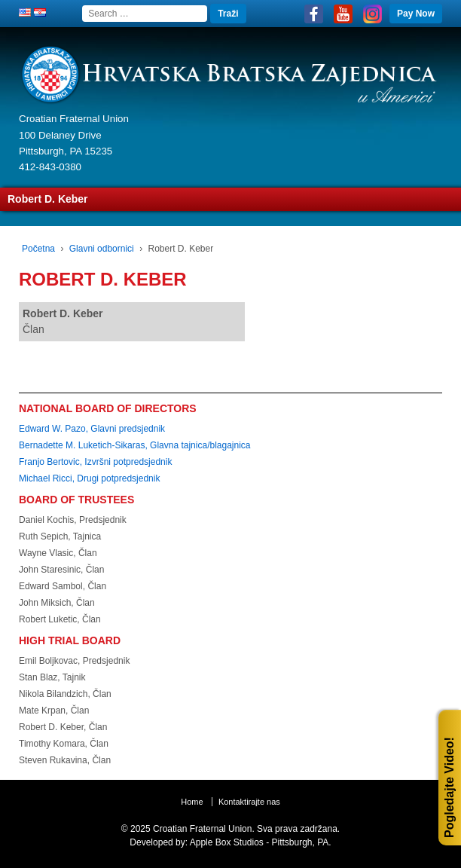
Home (192, 802)
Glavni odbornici (102, 249)
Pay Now (416, 14)
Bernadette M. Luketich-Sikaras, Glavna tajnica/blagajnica (135, 445)
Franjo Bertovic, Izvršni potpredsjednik (95, 462)
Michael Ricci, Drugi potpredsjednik (89, 478)
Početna (38, 249)
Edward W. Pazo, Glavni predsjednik (92, 429)
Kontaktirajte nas (249, 802)
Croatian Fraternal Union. (203, 829)
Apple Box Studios (227, 842)
